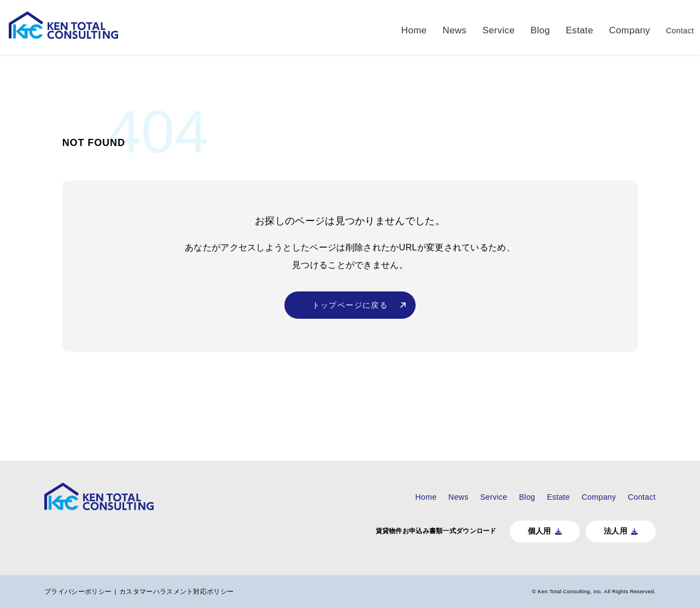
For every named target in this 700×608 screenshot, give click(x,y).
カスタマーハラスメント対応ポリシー (182, 591)
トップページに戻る (350, 313)
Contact (675, 27)
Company (624, 27)
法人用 (611, 530)
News (456, 27)
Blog (538, 27)
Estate (576, 27)
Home (417, 27)
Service (499, 27)
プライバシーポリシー (83, 591)
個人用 (533, 530)
